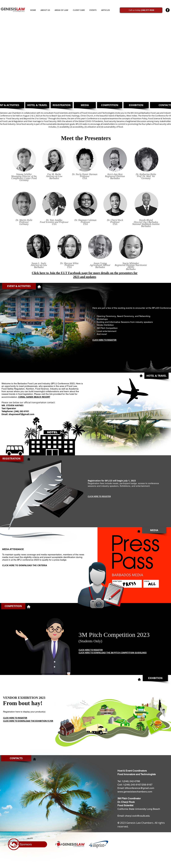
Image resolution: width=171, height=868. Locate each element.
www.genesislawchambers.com (135, 792)
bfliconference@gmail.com (140, 788)
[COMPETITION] (110, 105)
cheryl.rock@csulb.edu (137, 816)
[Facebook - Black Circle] (168, 10)
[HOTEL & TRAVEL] (37, 105)
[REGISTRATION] (62, 105)
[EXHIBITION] (136, 105)
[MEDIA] (85, 105)
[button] (19, 286)
